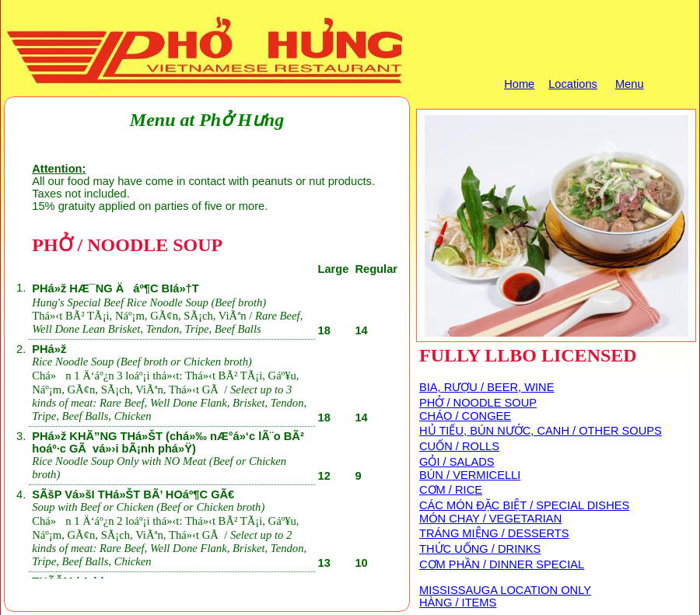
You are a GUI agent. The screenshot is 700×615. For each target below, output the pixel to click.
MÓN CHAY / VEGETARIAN (490, 519)
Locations (573, 84)
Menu (630, 84)
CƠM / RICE (451, 490)
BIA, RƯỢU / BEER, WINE (486, 387)
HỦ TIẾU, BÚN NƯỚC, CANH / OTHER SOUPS (541, 431)
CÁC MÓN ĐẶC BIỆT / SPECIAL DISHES (524, 505)
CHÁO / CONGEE (465, 416)
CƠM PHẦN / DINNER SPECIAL (502, 564)
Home (519, 84)
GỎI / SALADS (457, 462)
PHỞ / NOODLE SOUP (478, 403)
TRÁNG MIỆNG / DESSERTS (494, 533)
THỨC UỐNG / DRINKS (480, 549)
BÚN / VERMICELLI (470, 475)
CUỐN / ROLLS (459, 446)
